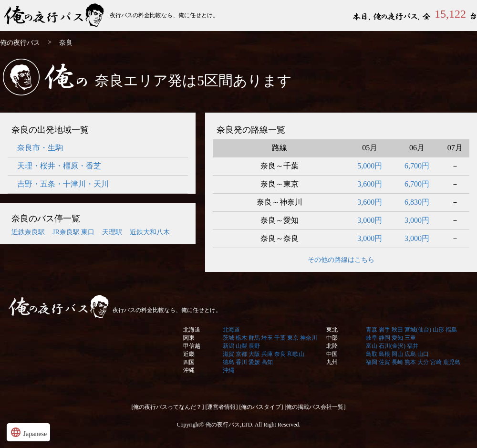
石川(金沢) (392, 346)
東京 (293, 338)
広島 (410, 354)
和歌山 (296, 354)
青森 (372, 330)
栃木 (241, 338)
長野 (254, 346)
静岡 (384, 338)
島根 (384, 354)
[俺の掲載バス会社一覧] (315, 407)
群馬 (254, 338)
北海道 (192, 330)
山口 (423, 354)
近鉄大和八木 (150, 232)
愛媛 (254, 362)
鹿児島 (452, 362)
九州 (332, 362)
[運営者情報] (222, 407)
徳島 (228, 362)
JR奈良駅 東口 (73, 232)
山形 (438, 330)
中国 (332, 354)
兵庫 (267, 354)
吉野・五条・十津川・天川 (63, 184)
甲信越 (192, 346)
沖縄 (189, 370)
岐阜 (372, 338)
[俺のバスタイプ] (261, 407)
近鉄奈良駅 (28, 232)
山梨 (241, 346)
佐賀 (384, 362)
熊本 (410, 362)
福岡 (372, 362)
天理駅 (112, 232)
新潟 (228, 346)
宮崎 (436, 362)
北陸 (332, 346)
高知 (267, 362)
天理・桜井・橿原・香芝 (59, 166)
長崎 (397, 362)
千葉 (280, 338)
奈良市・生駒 (40, 148)
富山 (372, 346)
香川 (241, 362)
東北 (332, 330)
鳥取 (372, 354)
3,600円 (370, 184)
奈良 (280, 354)
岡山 (397, 354)
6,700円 (417, 166)
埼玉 (267, 338)
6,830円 (417, 202)
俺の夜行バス (55, 16)
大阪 (254, 354)
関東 (189, 338)
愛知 (397, 338)
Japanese (28, 432)
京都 (241, 354)
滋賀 (228, 354)
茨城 (228, 338)
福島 (451, 330)
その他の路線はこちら (341, 260)
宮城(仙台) (418, 330)
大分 (423, 362)
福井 (413, 346)
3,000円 (370, 220)
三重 (410, 338)
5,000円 (370, 166)
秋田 (397, 330)
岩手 (384, 330)
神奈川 (309, 338)
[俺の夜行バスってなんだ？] (168, 407)
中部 (332, 338)
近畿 (189, 354)
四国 (189, 362)
